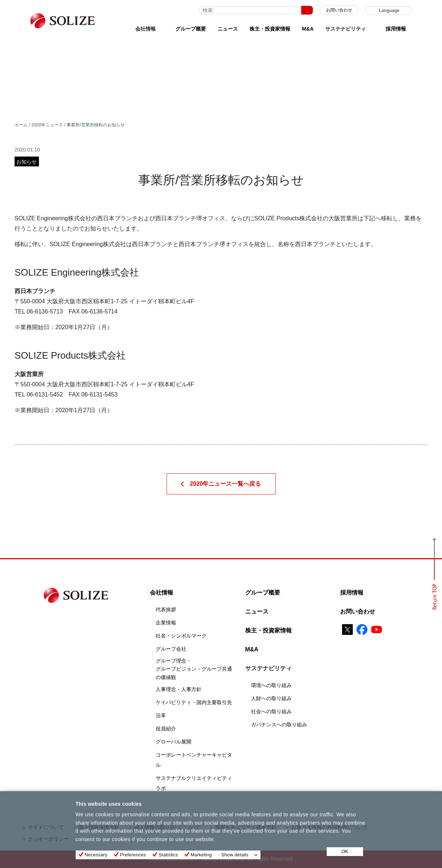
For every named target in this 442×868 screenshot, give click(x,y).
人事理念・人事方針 (179, 689)
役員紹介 (166, 729)
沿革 (161, 715)
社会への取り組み (271, 711)
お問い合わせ (339, 10)
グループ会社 (171, 649)
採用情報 (396, 29)
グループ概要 (191, 29)
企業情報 (166, 623)
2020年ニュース (47, 125)
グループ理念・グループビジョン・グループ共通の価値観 (194, 669)
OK (345, 851)
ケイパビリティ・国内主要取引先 (194, 702)
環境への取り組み (271, 685)
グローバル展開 (174, 742)
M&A (308, 29)
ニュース (228, 29)
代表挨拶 (166, 609)
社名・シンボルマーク (181, 636)
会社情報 (162, 593)
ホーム (21, 125)
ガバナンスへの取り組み (279, 725)
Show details (235, 855)
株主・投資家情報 (270, 29)
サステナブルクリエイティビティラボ (194, 783)
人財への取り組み (271, 698)
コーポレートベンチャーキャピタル (194, 760)
